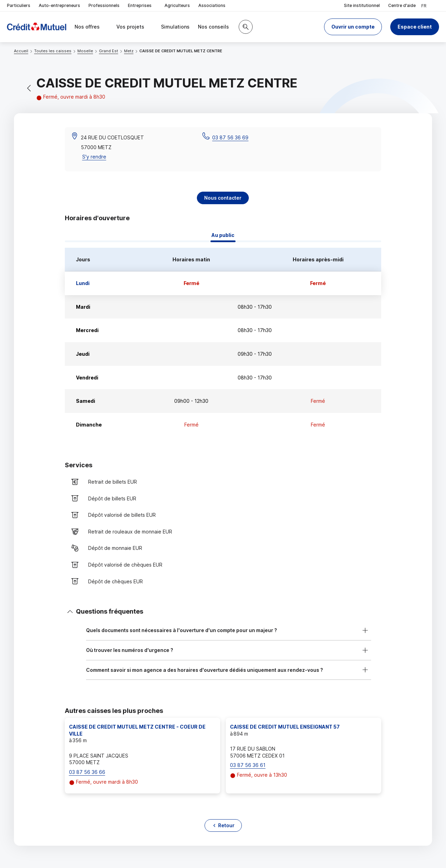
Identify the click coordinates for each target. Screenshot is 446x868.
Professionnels (104, 5)
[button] (353, 27)
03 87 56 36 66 (87, 772)
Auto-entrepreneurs (59, 5)
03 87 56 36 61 (248, 765)
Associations (212, 5)
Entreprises (142, 6)
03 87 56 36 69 (230, 137)
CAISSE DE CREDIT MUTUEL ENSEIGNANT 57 (285, 727)
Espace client (415, 27)
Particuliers (19, 5)
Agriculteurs (177, 5)
